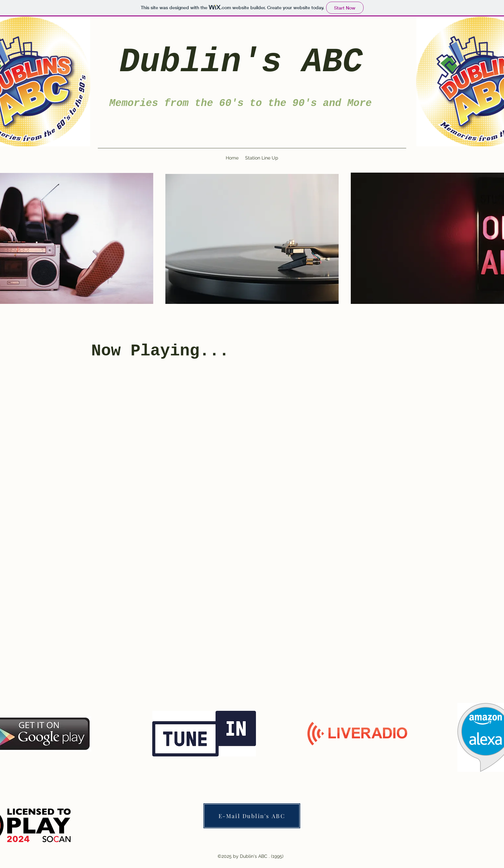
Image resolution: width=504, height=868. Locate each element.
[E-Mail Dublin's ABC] (252, 816)
